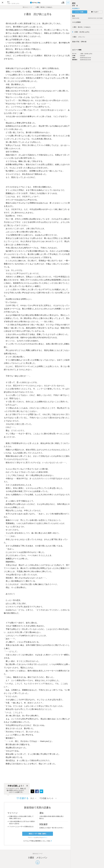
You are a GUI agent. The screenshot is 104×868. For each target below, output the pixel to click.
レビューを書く (80, 12)
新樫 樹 (75, 6)
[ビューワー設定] (63, 3)
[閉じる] (27, 786)
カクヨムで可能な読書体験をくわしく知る (38, 841)
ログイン (45, 837)
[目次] (68, 3)
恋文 (74, 3)
